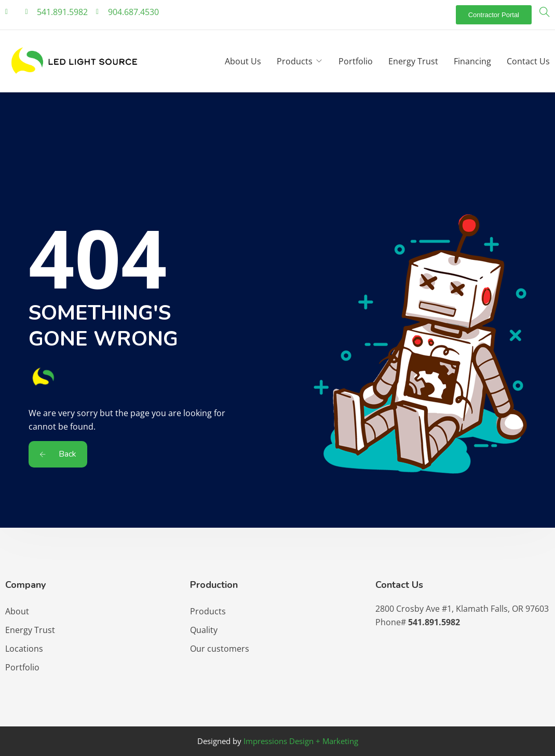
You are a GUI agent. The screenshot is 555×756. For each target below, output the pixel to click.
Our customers (220, 649)
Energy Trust (413, 61)
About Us (243, 61)
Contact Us (528, 61)
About (17, 611)
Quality (204, 630)
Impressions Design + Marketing (301, 741)
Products (295, 61)
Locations (24, 649)
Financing (472, 61)
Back (58, 454)
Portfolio (356, 61)
